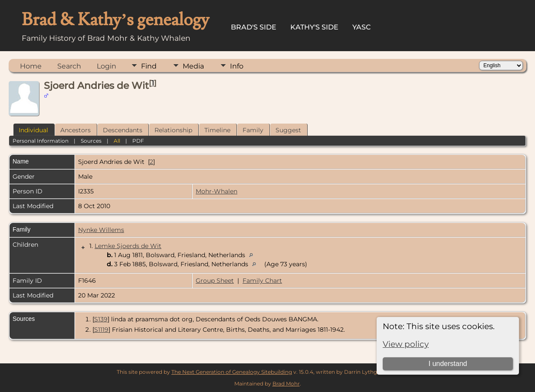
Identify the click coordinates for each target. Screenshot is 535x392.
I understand (448, 364)
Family (253, 130)
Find (149, 66)
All (117, 141)
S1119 (101, 330)
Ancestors (75, 130)
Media (193, 66)
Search (69, 66)
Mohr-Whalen (217, 191)
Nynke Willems (101, 230)
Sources (91, 141)
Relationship (173, 130)
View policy (406, 344)
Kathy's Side (314, 27)
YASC (362, 27)
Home (31, 66)
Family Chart (262, 281)
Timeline (217, 130)
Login (107, 66)
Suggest (288, 130)
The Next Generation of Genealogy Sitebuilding (232, 372)
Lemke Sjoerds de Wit (128, 246)
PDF (138, 141)
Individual (33, 130)
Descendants (123, 130)
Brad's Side (254, 27)
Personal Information (41, 141)
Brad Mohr (286, 384)
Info (237, 66)
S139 (101, 319)
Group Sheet (215, 281)
